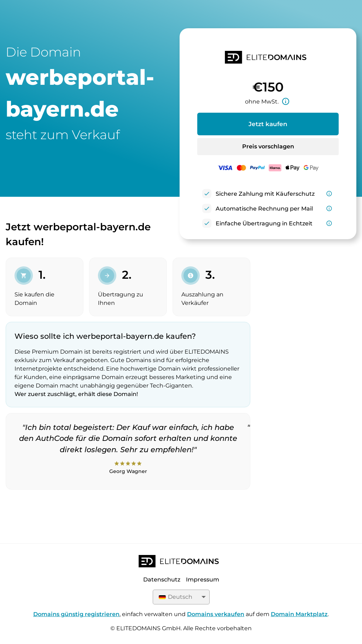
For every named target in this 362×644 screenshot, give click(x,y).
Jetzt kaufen (268, 124)
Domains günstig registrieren (76, 614)
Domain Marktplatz (299, 614)
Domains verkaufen (216, 614)
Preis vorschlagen (268, 146)
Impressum (203, 580)
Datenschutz (162, 580)
